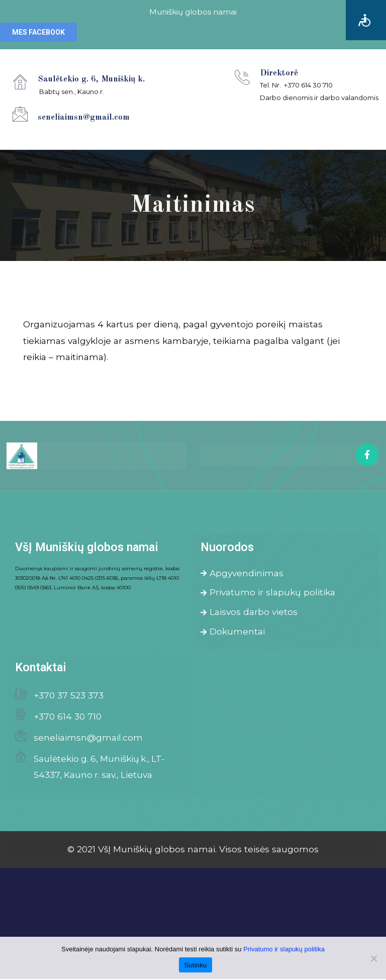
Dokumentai (233, 632)
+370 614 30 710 (68, 717)
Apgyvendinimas (242, 573)
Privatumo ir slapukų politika (268, 593)
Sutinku (195, 965)
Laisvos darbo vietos (249, 613)
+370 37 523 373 (69, 696)
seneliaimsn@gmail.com (88, 738)
